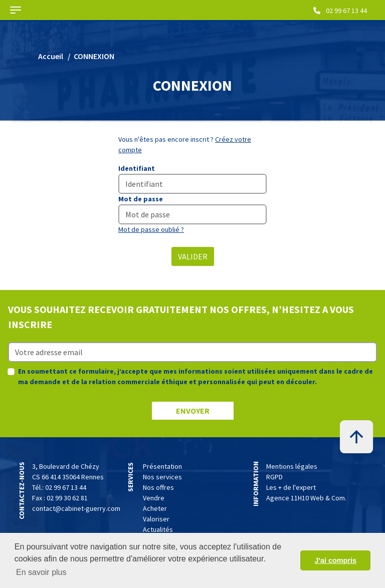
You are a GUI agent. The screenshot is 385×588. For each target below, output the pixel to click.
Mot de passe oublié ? (151, 229)
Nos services (162, 477)
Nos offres (158, 487)
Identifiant (137, 168)
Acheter (155, 508)
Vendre (154, 498)
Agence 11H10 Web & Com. (306, 498)
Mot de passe (141, 199)
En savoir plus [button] (41, 572)
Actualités (158, 529)
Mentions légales (292, 466)
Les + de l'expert (291, 487)
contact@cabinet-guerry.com (76, 508)
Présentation (162, 466)
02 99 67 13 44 (340, 11)
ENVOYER (193, 411)
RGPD (274, 477)
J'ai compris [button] (335, 560)
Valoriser (156, 519)
